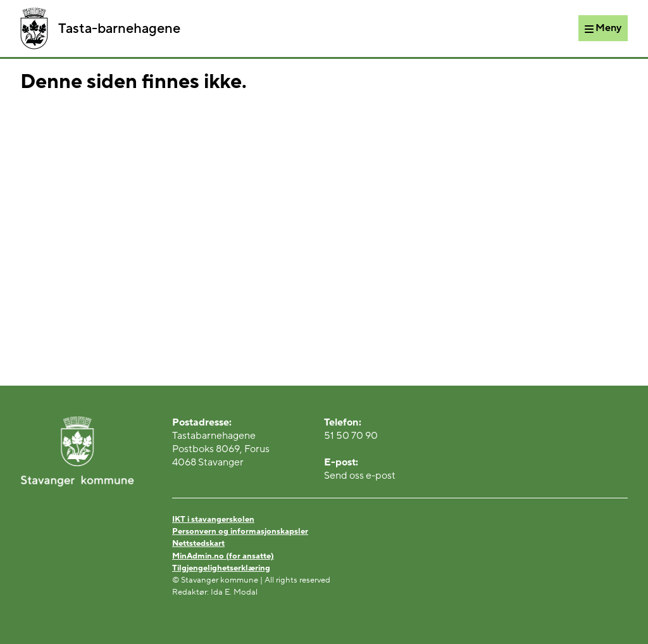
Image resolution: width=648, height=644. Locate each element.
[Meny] (603, 28)
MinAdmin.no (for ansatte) (223, 556)
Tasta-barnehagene (100, 28)
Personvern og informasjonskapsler (240, 531)
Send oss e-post (360, 476)
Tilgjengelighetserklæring (221, 568)
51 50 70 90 (351, 436)
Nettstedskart (198, 543)
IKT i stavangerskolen (213, 519)
